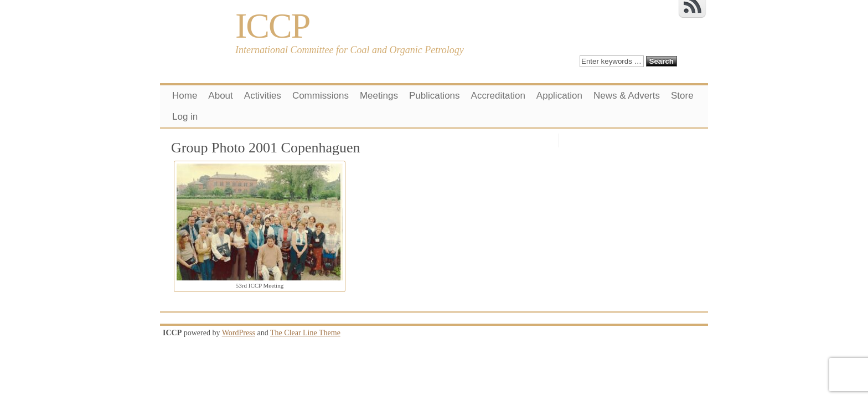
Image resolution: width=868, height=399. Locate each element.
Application (559, 96)
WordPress (239, 333)
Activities (263, 96)
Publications (435, 96)
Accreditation (498, 96)
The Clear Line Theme (305, 333)
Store (682, 96)
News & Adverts (627, 96)
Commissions (321, 96)
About (220, 96)
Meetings (379, 96)
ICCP (272, 26)
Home (185, 96)
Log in (185, 117)
